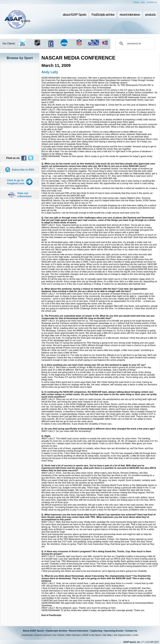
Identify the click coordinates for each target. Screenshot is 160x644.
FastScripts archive (103, 15)
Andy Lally (50, 72)
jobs (143, 2)
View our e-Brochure (24, 195)
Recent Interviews (79, 631)
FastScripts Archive (57, 631)
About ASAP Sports (33, 631)
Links (136, 635)
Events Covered (43, 635)
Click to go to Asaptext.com (15, 182)
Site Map (107, 635)
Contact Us (131, 631)
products (150, 15)
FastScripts (27, 635)
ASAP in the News (92, 635)
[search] (135, 44)
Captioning (96, 631)
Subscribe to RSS (23, 170)
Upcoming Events (114, 631)
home (136, 2)
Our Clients (58, 635)
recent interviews (130, 15)
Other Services (73, 635)
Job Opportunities (122, 635)
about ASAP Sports (75, 15)
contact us (152, 2)
